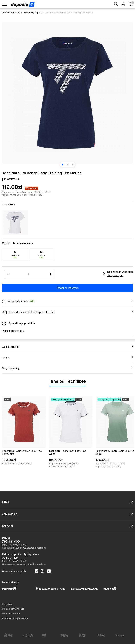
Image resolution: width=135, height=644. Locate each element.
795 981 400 (11, 541)
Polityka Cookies (11, 614)
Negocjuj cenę (67, 368)
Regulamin (8, 604)
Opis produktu (67, 347)
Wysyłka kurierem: (67, 301)
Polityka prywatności (13, 609)
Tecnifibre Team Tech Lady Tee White (67, 452)
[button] (62, 165)
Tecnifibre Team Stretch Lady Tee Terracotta (22, 452)
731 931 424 (10, 558)
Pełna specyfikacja (13, 331)
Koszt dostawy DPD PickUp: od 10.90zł (67, 312)
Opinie (67, 357)
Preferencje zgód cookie (15, 618)
